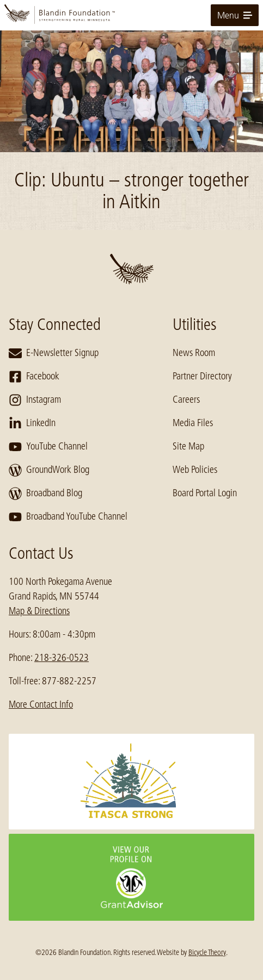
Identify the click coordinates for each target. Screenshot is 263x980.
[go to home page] (131, 15)
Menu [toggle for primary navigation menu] (235, 15)
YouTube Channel (48, 447)
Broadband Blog (45, 494)
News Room (194, 353)
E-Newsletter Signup (54, 353)
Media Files (193, 423)
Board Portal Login (205, 493)
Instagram (35, 400)
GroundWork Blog (49, 470)
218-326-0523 (62, 658)
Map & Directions (39, 611)
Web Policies (195, 470)
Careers (186, 400)
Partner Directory (202, 376)
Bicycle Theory (207, 952)
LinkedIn (32, 423)
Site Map (188, 446)
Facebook (34, 377)
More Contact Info (41, 704)
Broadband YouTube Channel (68, 517)
